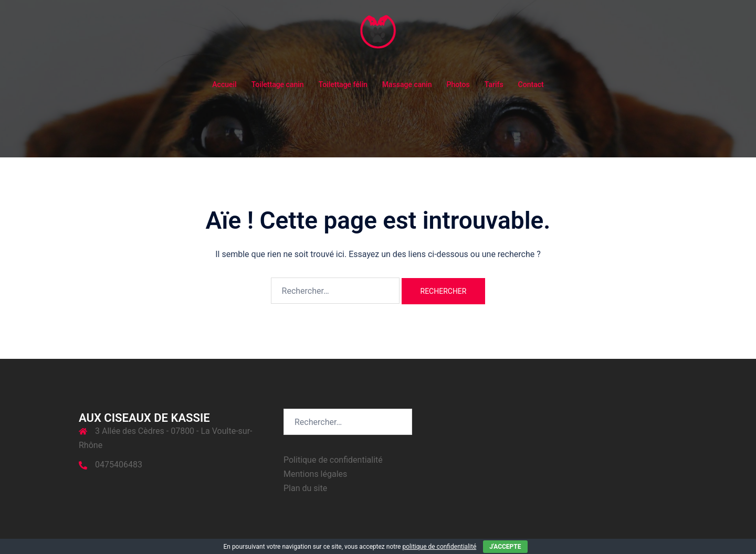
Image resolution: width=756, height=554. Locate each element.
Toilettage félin (343, 84)
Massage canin (407, 84)
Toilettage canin (278, 84)
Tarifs (494, 84)
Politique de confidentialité (333, 460)
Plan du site (305, 488)
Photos (458, 84)
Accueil (224, 84)
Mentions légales (315, 474)
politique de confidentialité (439, 547)
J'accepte (505, 547)
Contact (531, 84)
